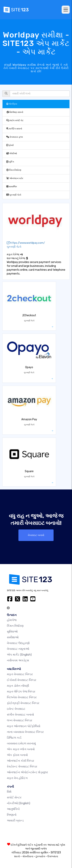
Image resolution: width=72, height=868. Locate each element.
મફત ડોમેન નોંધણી (18, 686)
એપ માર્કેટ (19, 655)
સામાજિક (12, 187)
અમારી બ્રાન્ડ (15, 821)
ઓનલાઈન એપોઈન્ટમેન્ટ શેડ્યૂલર (27, 772)
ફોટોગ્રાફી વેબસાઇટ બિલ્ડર (23, 703)
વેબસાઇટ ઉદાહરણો (18, 643)
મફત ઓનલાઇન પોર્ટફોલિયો (24, 726)
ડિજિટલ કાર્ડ (14, 738)
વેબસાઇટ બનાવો (36, 535)
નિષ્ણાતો (12, 815)
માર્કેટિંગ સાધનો (14, 129)
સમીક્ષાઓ (13, 637)
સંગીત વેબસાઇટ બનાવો (20, 715)
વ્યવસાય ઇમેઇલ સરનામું (21, 743)
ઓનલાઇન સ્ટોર (15, 178)
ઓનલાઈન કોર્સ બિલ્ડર (21, 761)
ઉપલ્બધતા (53, 856)
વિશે (9, 792)
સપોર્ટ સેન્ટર (14, 797)
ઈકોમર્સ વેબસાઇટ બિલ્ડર (22, 680)
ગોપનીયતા (28, 856)
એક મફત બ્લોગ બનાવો (21, 749)
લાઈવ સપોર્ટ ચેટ (15, 120)
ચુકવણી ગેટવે (14, 195)
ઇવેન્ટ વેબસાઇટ (16, 709)
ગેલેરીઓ (12, 154)
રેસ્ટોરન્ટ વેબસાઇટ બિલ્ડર (22, 766)
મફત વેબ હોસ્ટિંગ (17, 778)
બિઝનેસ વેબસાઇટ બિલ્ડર (22, 697)
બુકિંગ (10, 162)
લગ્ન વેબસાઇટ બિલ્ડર (20, 720)
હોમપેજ (12, 620)
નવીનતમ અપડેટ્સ (18, 660)
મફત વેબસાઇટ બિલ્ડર (20, 674)
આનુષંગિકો (13, 809)
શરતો (17, 856)
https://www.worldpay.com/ (26, 243)
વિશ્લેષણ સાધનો (15, 112)
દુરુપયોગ (40, 856)
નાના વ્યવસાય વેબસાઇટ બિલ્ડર (25, 732)
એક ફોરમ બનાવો (17, 755)
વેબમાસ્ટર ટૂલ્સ (15, 137)
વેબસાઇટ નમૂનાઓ (18, 649)
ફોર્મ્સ (10, 145)
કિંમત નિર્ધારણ (14, 170)
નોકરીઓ (19, 803)
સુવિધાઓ (12, 632)
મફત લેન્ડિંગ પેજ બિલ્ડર (21, 692)
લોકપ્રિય (12, 104)
